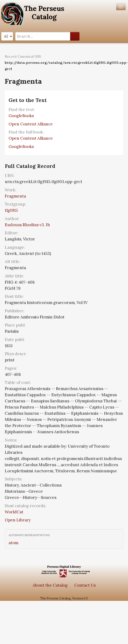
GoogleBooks (21, 116)
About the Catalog (50, 585)
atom (13, 543)
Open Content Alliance (31, 124)
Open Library (18, 520)
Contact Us (85, 585)
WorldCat (14, 512)
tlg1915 (11, 210)
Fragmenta (15, 196)
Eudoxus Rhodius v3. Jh (27, 225)
